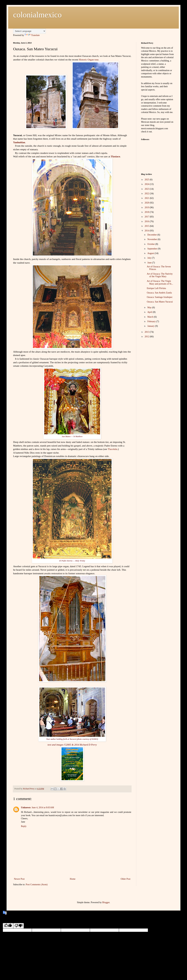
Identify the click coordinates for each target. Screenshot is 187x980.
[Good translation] (8, 926)
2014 (147, 231)
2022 (147, 194)
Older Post (126, 879)
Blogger (106, 902)
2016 (147, 221)
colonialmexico (37, 15)
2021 (147, 198)
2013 (147, 332)
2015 (147, 226)
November (152, 239)
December (152, 235)
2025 (147, 180)
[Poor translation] (19, 926)
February (152, 321)
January (151, 326)
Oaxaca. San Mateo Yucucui (160, 302)
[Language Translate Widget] (29, 31)
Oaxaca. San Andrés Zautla (159, 293)
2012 (147, 337)
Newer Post (19, 879)
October (151, 244)
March (151, 317)
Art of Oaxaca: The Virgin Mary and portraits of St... (160, 282)
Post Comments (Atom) (37, 885)
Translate (32, 35)
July (150, 258)
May (150, 307)
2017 (147, 217)
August (151, 253)
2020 (147, 203)
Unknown (26, 807)
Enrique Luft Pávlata (156, 288)
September (152, 249)
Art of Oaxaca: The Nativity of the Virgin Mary (160, 275)
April (150, 312)
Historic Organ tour (88, 60)
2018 (147, 212)
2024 (147, 184)
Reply (24, 826)
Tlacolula (113, 449)
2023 (147, 189)
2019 (147, 207)
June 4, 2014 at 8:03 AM (43, 807)
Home (73, 879)
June (150, 263)
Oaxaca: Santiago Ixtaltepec (160, 297)
